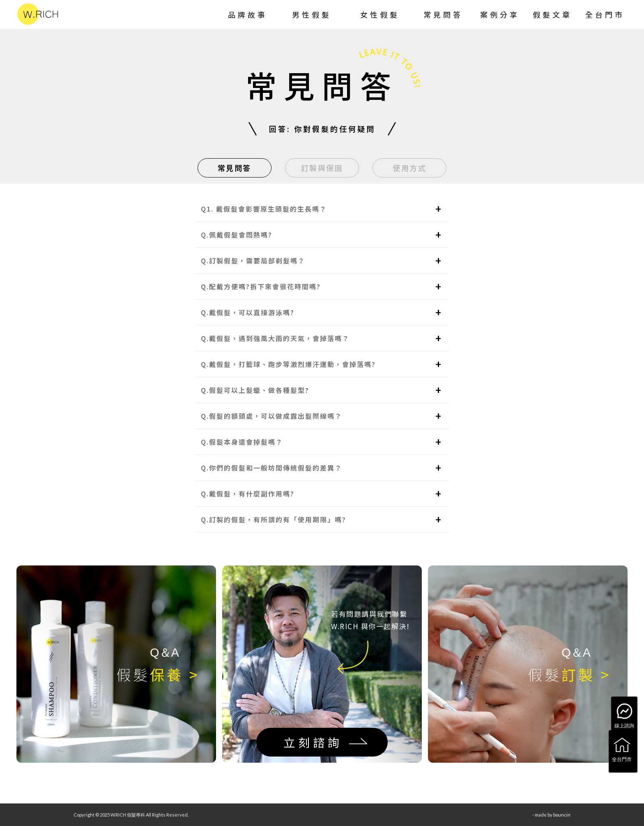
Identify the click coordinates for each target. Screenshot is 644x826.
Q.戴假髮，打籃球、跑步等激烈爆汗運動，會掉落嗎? (288, 364)
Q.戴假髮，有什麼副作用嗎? (248, 494)
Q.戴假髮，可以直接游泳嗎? (248, 312)
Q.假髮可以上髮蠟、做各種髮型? (255, 390)
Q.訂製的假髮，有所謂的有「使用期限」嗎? (274, 519)
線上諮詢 (624, 715)
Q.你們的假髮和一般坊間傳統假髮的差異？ (271, 468)
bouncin (562, 815)
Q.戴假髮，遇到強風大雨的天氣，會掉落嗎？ (275, 338)
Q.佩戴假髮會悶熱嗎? (237, 235)
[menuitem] (248, 14)
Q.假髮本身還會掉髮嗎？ (242, 442)
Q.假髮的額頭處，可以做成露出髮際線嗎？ (271, 416)
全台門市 (622, 749)
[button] (322, 209)
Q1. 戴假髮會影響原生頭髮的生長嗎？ (264, 209)
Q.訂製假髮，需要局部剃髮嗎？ (253, 261)
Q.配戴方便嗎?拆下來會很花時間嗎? (261, 286)
